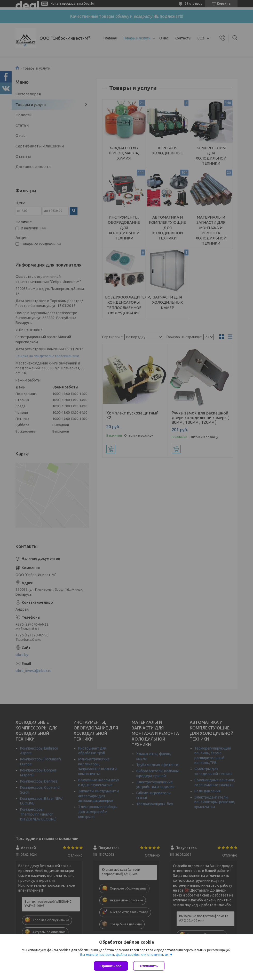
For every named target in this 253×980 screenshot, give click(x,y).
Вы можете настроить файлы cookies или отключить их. (125, 955)
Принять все (111, 966)
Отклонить (149, 966)
